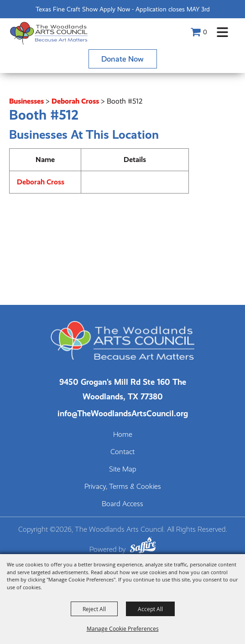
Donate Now (122, 59)
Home (123, 435)
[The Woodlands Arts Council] (49, 33)
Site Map (123, 469)
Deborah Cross (75, 101)
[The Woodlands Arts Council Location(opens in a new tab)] (123, 389)
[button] (222, 32)
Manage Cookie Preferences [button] (123, 628)
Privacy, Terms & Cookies (123, 487)
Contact (122, 452)
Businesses (26, 101)
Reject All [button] (94, 609)
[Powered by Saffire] (143, 547)
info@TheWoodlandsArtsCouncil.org (123, 413)
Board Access (122, 504)
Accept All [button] (150, 609)
